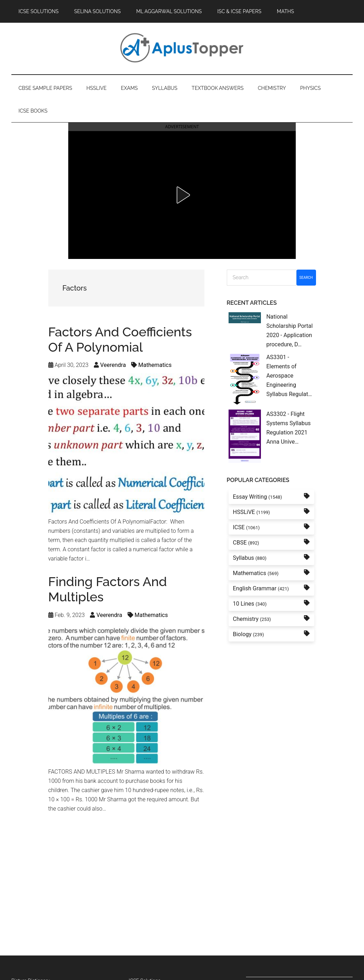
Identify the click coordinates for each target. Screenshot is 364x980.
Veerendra (113, 365)
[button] (182, 195)
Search (306, 278)
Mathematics (155, 365)
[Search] (262, 278)
